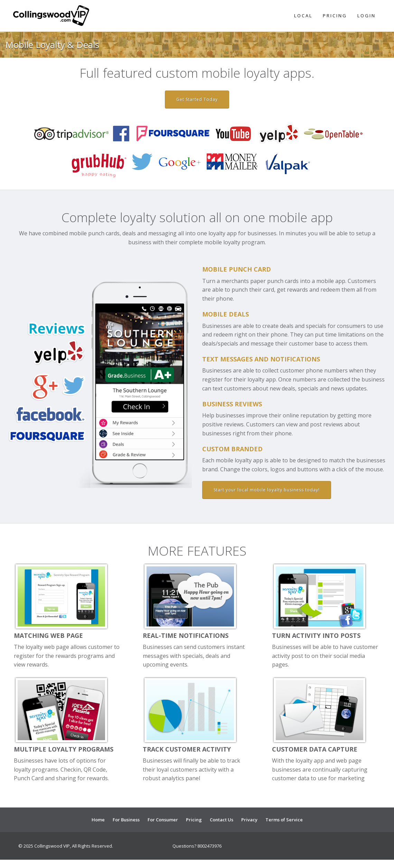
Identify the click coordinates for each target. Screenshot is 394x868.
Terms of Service (284, 820)
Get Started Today (197, 99)
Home (98, 820)
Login (367, 16)
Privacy (249, 820)
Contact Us (222, 820)
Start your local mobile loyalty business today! (267, 490)
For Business (126, 820)
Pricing (335, 16)
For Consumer (163, 820)
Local (303, 16)
